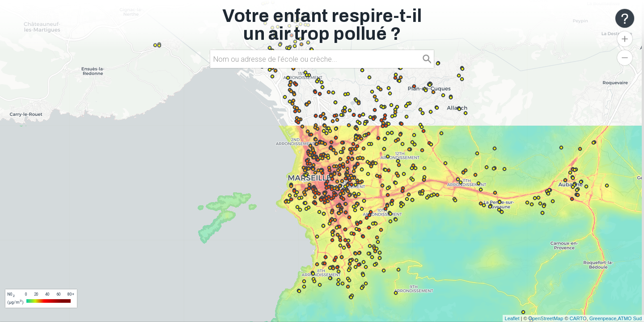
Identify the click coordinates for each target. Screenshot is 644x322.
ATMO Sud (630, 318)
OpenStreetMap (546, 318)
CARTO (578, 318)
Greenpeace (603, 318)
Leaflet (512, 318)
